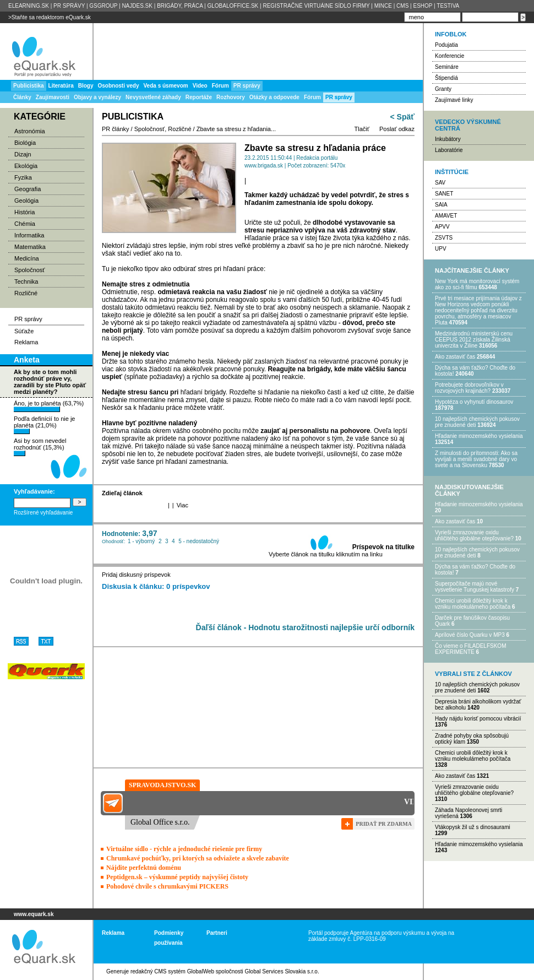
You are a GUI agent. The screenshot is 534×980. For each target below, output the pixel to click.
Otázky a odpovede (274, 97)
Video (200, 86)
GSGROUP (103, 6)
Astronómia (30, 131)
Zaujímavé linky (454, 100)
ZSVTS (444, 238)
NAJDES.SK (137, 6)
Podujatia (446, 45)
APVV (442, 227)
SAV (440, 183)
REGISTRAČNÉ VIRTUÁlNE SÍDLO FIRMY (316, 6)
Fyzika (23, 177)
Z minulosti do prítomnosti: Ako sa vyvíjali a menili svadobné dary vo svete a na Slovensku (476, 459)
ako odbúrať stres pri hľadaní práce (212, 269)
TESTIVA (448, 6)
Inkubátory (448, 139)
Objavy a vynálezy (97, 97)
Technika (26, 281)
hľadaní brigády (203, 392)
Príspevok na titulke (383, 547)
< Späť (402, 117)
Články (22, 97)
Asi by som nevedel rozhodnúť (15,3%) (40, 447)
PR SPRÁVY (69, 6)
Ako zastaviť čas (455, 357)
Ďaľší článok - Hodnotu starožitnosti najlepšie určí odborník (305, 627)
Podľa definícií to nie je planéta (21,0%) (44, 425)
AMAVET (446, 216)
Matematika (30, 247)
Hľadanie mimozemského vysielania (479, 436)
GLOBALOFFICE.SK (233, 6)
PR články (116, 129)
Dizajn (23, 154)
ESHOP (423, 6)
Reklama (26, 342)
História (24, 212)
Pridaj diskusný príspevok (136, 575)
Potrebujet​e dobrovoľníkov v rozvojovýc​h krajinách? (469, 388)
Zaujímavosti (53, 97)
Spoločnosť (30, 270)
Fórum (312, 97)
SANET (444, 194)
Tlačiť (362, 129)
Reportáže (199, 97)
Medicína (27, 258)
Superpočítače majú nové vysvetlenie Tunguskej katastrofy (475, 587)
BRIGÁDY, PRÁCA (180, 6)
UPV (441, 249)
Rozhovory (231, 97)
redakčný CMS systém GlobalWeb (172, 971)
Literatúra (61, 86)
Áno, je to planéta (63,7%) (49, 406)
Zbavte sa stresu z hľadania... (236, 129)
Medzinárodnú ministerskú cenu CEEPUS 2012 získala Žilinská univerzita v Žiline (474, 340)
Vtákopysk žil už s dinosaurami (473, 827)
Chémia (25, 224)
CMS (402, 6)
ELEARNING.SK (29, 6)
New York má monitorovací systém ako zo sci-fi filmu (477, 284)
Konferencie (449, 56)
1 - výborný (141, 541)
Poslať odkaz (397, 129)
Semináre (447, 67)
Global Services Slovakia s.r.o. (282, 971)
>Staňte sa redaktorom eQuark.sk (50, 17)
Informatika (29, 235)
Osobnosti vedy (118, 86)
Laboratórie (449, 150)
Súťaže (24, 331)
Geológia (26, 201)
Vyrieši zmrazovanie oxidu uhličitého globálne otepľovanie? (474, 535)
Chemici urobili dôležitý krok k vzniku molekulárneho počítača (473, 604)
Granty (443, 89)
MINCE (383, 6)
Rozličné (26, 293)
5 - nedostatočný (199, 541)
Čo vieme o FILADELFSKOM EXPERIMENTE (470, 649)
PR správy (339, 97)
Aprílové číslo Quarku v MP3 (470, 635)
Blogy (86, 86)
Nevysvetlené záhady (153, 97)
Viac (182, 505)
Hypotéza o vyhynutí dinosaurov (474, 402)
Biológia (25, 143)
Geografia (28, 189)
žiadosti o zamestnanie (314, 315)
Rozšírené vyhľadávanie (43, 513)
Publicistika (29, 86)
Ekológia (26, 166)
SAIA (441, 205)
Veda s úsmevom (166, 86)
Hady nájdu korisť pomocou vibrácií (478, 719)
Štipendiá (446, 78)
